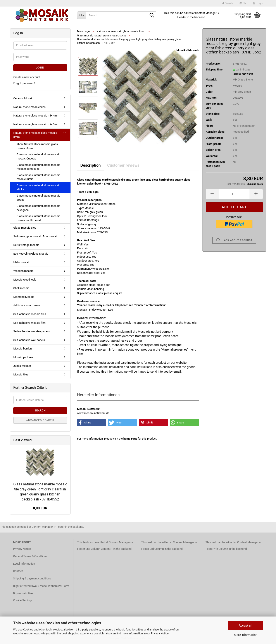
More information (246, 635)
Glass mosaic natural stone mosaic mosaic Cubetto (38, 156)
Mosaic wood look (25, 280)
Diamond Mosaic (24, 297)
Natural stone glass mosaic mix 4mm (36, 116)
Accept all (246, 625)
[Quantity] (234, 194)
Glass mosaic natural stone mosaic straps (38, 198)
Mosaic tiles (21, 374)
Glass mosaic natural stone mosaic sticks (38, 187)
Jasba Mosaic (22, 366)
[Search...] (81, 15)
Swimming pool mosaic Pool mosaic (36, 236)
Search (40, 411)
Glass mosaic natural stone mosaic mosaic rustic (38, 177)
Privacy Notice (160, 633)
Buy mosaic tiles (23, 593)
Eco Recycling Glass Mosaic (31, 254)
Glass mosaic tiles (25, 228)
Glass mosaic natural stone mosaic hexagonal (38, 208)
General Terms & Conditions (30, 556)
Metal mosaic (22, 262)
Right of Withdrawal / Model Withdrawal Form (41, 586)
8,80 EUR (40, 508)
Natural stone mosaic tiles (29, 107)
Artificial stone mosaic (27, 305)
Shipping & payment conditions (32, 578)
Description (91, 165)
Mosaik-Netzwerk (188, 50)
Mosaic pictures (23, 357)
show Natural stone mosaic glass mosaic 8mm (37, 146)
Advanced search (40, 420)
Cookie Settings (23, 600)
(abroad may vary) (243, 74)
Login (40, 68)
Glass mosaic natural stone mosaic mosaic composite (38, 167)
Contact (18, 571)
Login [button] (258, 3)
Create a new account (27, 77)
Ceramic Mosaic (23, 98)
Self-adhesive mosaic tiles (30, 314)
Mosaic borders (23, 349)
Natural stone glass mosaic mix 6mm (36, 124)
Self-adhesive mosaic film (29, 323)
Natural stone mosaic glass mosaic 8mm (35, 135)
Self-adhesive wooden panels (32, 331)
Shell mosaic (21, 288)
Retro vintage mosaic (26, 245)
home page (130, 439)
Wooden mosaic (23, 271)
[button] (243, 3)
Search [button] (227, 3)
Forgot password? (24, 83)
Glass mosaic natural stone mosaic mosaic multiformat (38, 218)
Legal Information (24, 564)
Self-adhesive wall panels (29, 340)
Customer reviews (123, 165)
